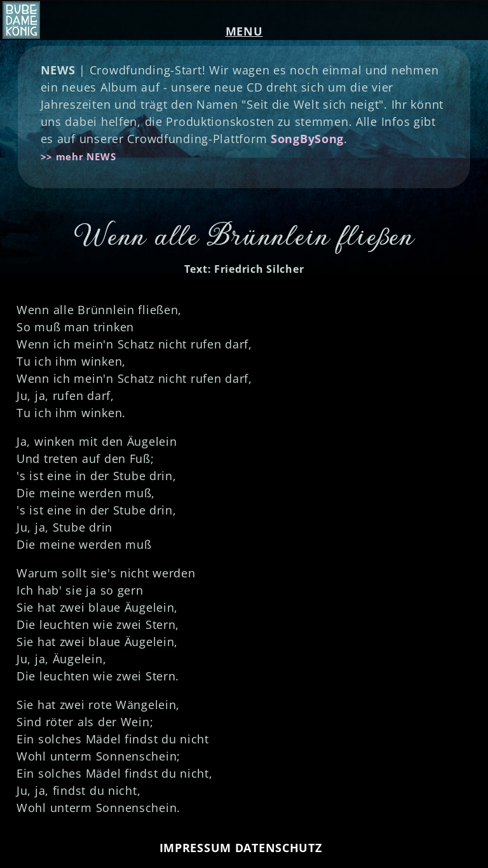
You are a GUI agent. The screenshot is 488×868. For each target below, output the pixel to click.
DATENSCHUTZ (279, 848)
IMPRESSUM (195, 848)
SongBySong (307, 139)
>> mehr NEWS (78, 156)
